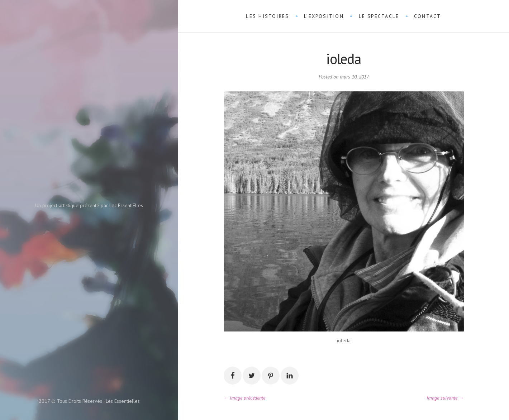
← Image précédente (245, 398)
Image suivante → (445, 398)
